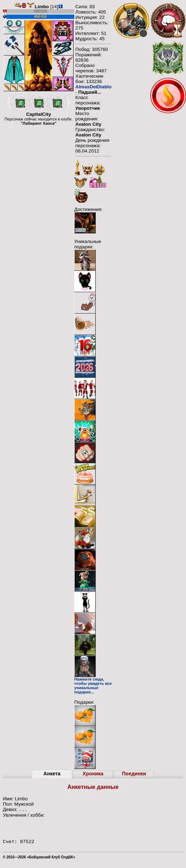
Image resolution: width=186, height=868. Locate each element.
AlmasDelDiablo (93, 87)
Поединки (134, 774)
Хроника (93, 774)
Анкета (52, 774)
